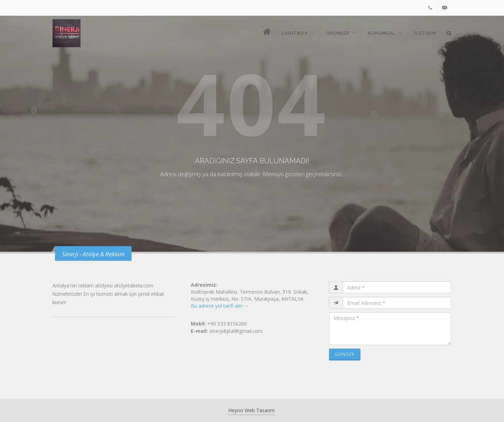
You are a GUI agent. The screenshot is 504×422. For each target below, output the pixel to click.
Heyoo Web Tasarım (251, 410)
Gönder (345, 354)
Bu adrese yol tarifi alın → (220, 306)
